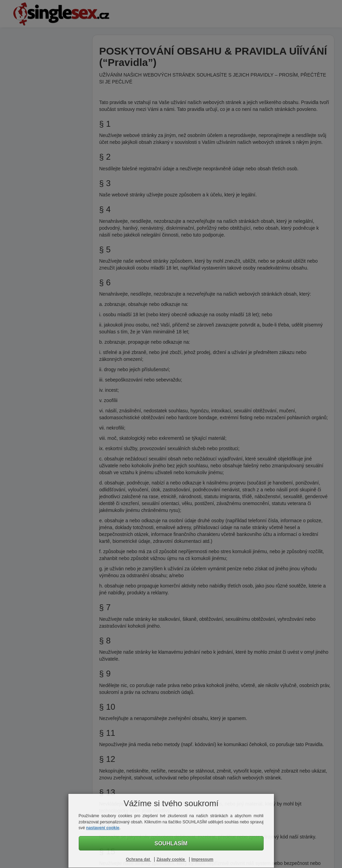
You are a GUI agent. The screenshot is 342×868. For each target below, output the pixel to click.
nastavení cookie (103, 828)
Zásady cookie (171, 859)
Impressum (202, 859)
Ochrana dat (138, 859)
